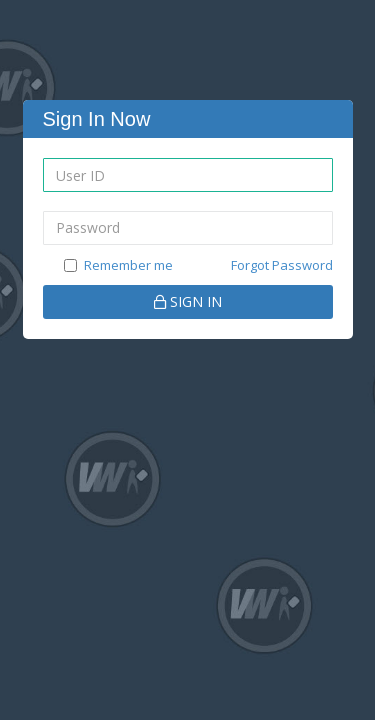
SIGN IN (188, 301)
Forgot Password (282, 265)
